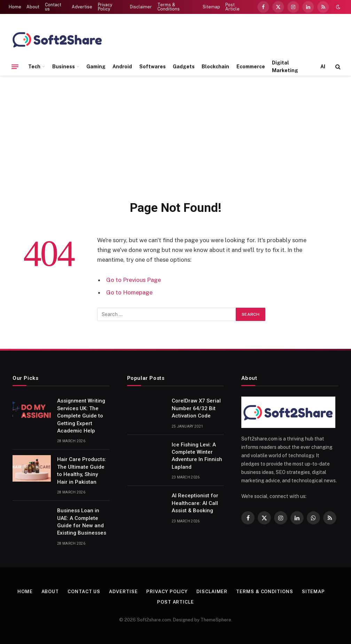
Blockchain (215, 67)
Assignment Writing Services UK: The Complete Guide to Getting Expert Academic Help (81, 416)
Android (122, 67)
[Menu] (15, 67)
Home (15, 7)
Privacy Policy (105, 7)
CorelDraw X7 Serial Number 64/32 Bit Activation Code (196, 408)
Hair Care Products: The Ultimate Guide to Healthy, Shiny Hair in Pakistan (82, 470)
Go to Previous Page (134, 280)
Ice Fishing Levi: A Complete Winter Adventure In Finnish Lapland (197, 456)
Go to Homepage (129, 292)
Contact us (53, 7)
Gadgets (184, 67)
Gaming (96, 67)
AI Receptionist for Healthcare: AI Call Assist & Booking (195, 503)
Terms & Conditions (169, 7)
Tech (34, 67)
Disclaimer (141, 7)
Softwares (153, 67)
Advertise (82, 7)
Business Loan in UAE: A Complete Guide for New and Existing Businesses (82, 522)
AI (323, 67)
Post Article (232, 7)
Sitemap (211, 7)
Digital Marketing (285, 67)
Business (64, 67)
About (33, 7)
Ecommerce (251, 67)
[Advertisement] (175, 137)
